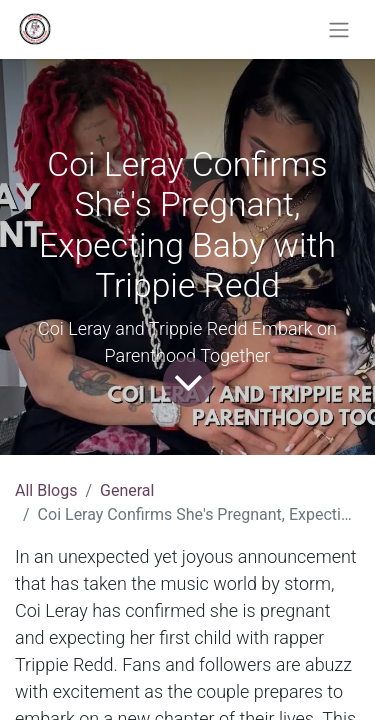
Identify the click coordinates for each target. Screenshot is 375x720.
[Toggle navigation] (339, 29)
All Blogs (46, 490)
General (127, 490)
